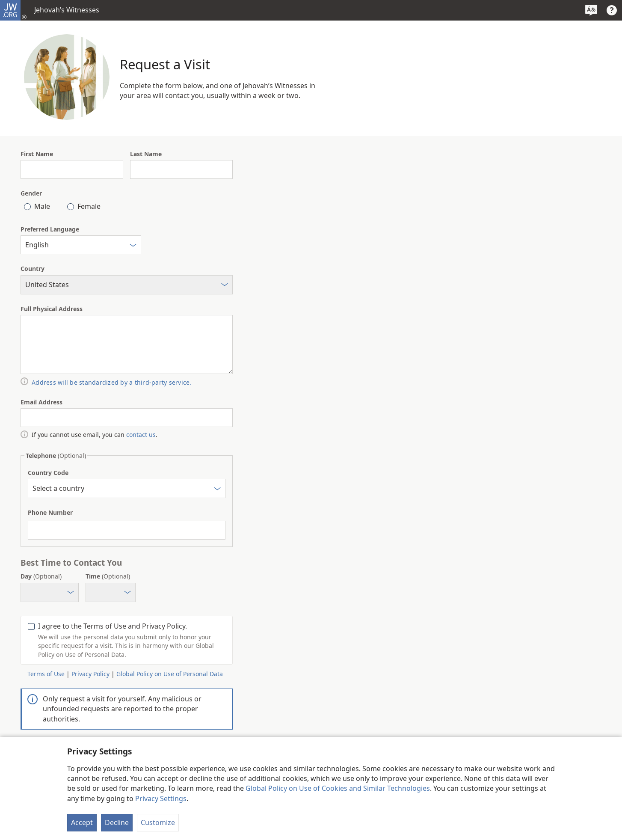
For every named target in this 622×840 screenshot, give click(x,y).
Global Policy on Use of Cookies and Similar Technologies (338, 788)
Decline (117, 822)
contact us (141, 435)
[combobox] (81, 245)
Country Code (48, 473)
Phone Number (50, 512)
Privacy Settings (161, 798)
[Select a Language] (591, 10)
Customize (158, 822)
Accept (82, 822)
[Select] (133, 246)
